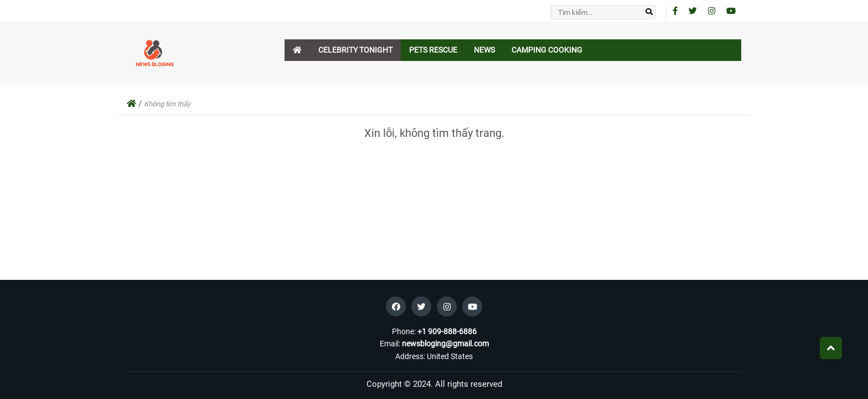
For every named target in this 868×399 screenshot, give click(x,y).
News (484, 50)
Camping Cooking (547, 50)
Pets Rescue (433, 50)
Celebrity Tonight (355, 50)
